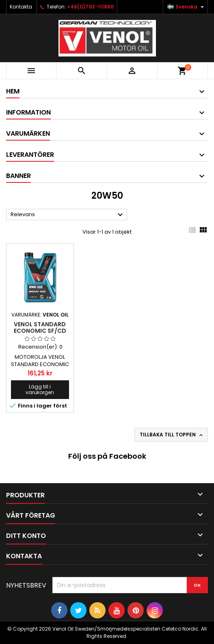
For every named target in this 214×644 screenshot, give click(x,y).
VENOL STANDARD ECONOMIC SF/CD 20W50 (40, 331)
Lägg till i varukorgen (40, 389)
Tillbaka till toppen (172, 435)
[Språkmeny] (187, 7)
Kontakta (21, 7)
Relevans (68, 215)
